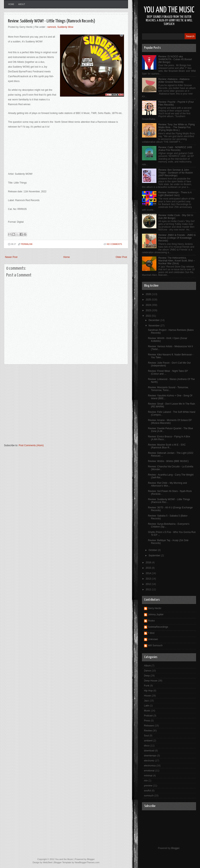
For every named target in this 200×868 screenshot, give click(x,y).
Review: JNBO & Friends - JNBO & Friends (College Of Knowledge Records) (177, 238)
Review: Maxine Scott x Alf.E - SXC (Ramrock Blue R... (167, 446)
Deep (147, 676)
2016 (149, 563)
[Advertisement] (37, 406)
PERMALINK (27, 244)
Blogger (175, 848)
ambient (148, 741)
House (147, 696)
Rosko (151, 621)
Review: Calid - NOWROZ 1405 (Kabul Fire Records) (175, 149)
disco (147, 746)
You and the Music (169, 10)
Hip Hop (148, 691)
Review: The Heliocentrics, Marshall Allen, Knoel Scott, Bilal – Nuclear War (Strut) (177, 261)
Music (147, 711)
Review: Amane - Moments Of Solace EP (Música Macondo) (170, 422)
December (154, 320)
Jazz (146, 701)
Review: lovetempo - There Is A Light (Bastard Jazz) (175, 194)
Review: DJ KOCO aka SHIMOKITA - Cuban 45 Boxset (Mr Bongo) (175, 59)
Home (11, 4)
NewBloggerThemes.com (87, 862)
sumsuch (149, 796)
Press (147, 721)
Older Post (121, 257)
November (154, 326)
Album (147, 666)
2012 (149, 584)
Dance (147, 671)
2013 (149, 579)
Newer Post (11, 257)
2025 (149, 300)
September (155, 556)
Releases (149, 726)
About (22, 4)
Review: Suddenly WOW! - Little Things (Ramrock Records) (52, 21)
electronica (150, 766)
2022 (149, 316)
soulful (147, 791)
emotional (149, 771)
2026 (149, 294)
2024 (149, 305)
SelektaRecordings (158, 627)
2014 (149, 573)
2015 (149, 568)
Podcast (148, 716)
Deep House (151, 681)
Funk (147, 686)
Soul (146, 736)
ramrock (52, 27)
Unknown (153, 639)
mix (146, 781)
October (153, 550)
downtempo (150, 756)
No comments (114, 244)
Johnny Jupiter (156, 615)
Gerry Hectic (155, 608)
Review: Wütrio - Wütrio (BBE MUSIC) (168, 461)
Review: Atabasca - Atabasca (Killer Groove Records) (174, 81)
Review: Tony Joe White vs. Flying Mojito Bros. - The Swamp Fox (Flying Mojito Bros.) (177, 127)
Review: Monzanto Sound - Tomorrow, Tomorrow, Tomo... (168, 389)
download (149, 751)
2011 (149, 590)
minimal (148, 776)
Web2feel (48, 862)
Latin (147, 706)
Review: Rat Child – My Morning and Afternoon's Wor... (167, 484)
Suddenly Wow (65, 27)
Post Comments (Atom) (31, 445)
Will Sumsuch (155, 646)
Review (148, 731)
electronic (149, 761)
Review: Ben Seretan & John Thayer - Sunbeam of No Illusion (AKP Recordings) (176, 173)
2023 (149, 310)
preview (148, 786)
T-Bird (151, 633)
